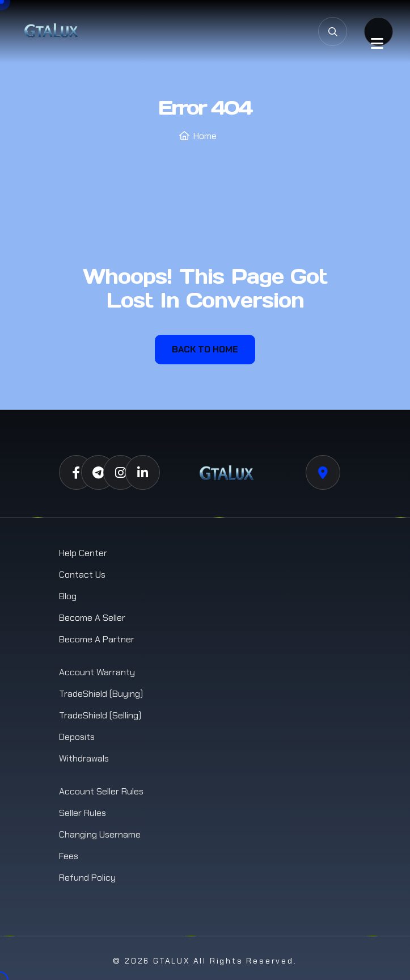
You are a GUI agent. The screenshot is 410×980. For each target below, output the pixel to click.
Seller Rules (83, 813)
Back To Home (205, 349)
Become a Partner (97, 639)
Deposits (77, 737)
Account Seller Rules (101, 791)
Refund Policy (87, 878)
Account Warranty (97, 672)
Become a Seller (92, 618)
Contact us (82, 575)
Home (205, 136)
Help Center (83, 553)
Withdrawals (84, 758)
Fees (69, 856)
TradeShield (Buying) (101, 694)
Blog (68, 596)
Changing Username (100, 834)
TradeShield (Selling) (100, 715)
